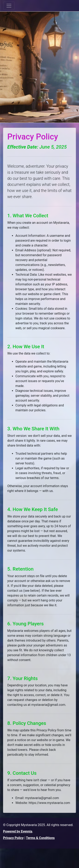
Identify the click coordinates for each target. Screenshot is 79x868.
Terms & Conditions (40, 838)
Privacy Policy (13, 838)
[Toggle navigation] (9, 6)
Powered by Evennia (18, 831)
